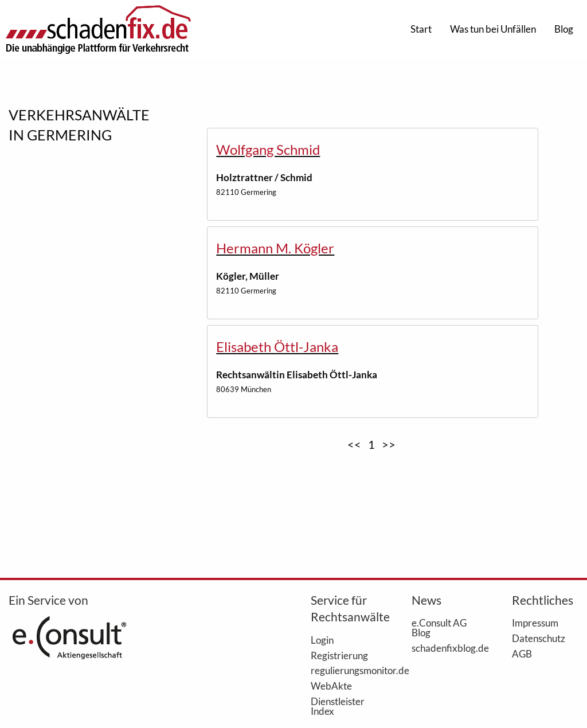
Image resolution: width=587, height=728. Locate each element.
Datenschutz (539, 638)
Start (421, 29)
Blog (564, 29)
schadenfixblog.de (445, 648)
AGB (522, 653)
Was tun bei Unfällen (493, 29)
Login (322, 640)
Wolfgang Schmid (268, 149)
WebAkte (331, 686)
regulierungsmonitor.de (344, 670)
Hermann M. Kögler (275, 248)
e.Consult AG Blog (439, 627)
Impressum (535, 623)
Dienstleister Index (338, 706)
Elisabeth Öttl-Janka (277, 347)
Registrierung (339, 655)
